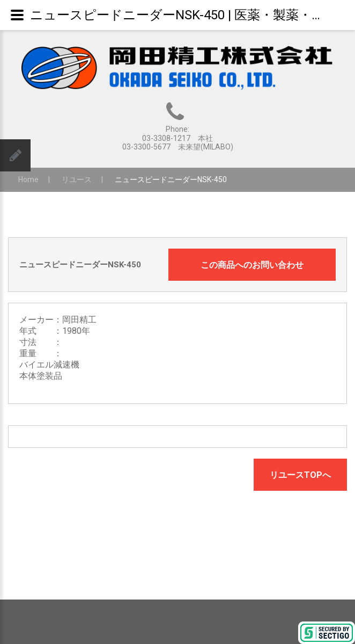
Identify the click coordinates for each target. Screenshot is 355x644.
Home (28, 179)
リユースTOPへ (300, 475)
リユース (77, 179)
